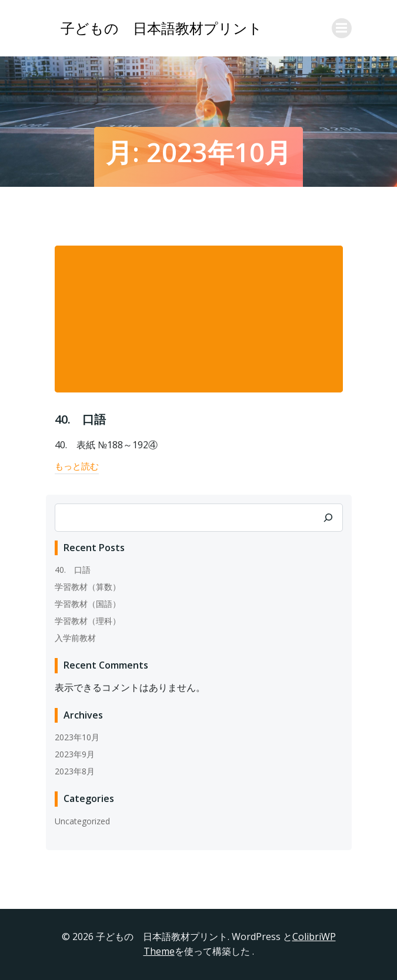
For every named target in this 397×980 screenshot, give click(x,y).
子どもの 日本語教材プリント (161, 28)
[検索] (328, 518)
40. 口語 (73, 570)
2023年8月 (75, 771)
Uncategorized (82, 821)
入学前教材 (75, 638)
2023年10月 (77, 737)
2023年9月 (75, 754)
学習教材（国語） (88, 604)
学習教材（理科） (88, 621)
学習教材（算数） (88, 587)
